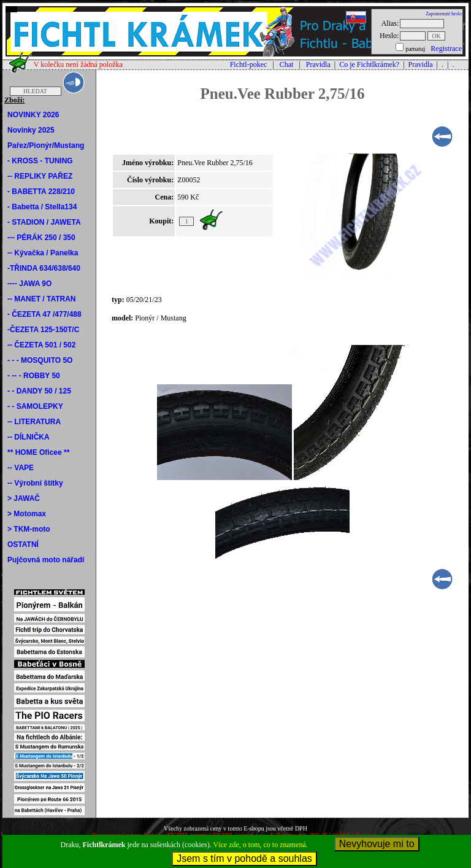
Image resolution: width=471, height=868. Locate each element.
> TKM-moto (29, 529)
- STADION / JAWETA (44, 222)
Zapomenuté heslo (444, 14)
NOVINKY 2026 (33, 115)
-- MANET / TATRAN (42, 299)
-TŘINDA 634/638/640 (44, 268)
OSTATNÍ (23, 544)
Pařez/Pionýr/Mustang (46, 145)
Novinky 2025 (31, 130)
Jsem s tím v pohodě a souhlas (244, 858)
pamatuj (415, 49)
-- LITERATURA (34, 422)
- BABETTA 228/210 (41, 192)
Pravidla (318, 64)
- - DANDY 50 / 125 (39, 391)
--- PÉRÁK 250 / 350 (41, 238)
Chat (287, 64)
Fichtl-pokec (249, 64)
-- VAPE (21, 468)
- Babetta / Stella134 (42, 207)
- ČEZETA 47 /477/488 (44, 314)
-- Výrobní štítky (35, 483)
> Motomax (27, 514)
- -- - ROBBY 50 (34, 376)
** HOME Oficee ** (38, 452)
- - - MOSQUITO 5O (40, 360)
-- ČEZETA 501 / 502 (41, 345)
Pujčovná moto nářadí (46, 560)
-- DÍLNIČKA (29, 437)
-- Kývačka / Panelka (43, 253)
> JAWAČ (24, 498)
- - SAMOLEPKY (35, 406)
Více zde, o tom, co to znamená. (261, 845)
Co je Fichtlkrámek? (369, 64)
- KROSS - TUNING (40, 161)
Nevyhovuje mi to (377, 844)
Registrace (446, 48)
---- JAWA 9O (29, 284)
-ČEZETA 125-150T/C (43, 330)
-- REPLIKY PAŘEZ (40, 176)
